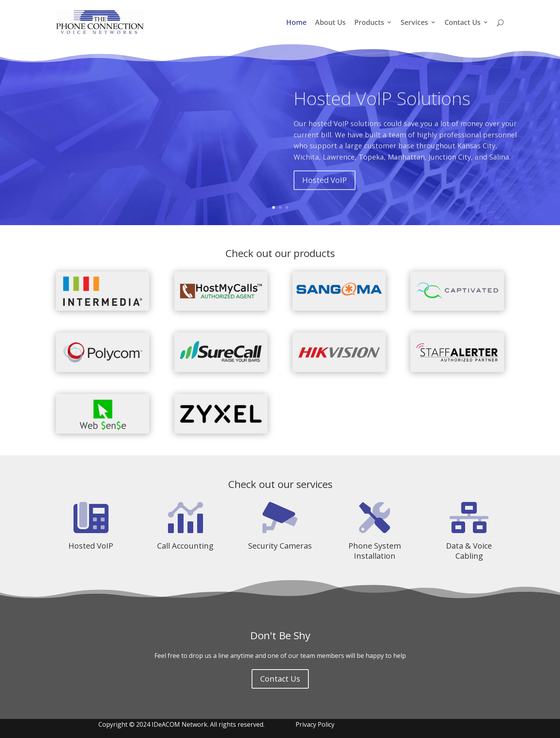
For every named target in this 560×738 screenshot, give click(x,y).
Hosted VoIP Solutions (382, 110)
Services (414, 23)
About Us (330, 23)
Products (369, 23)
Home (296, 23)
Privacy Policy (315, 724)
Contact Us (463, 23)
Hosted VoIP (325, 192)
